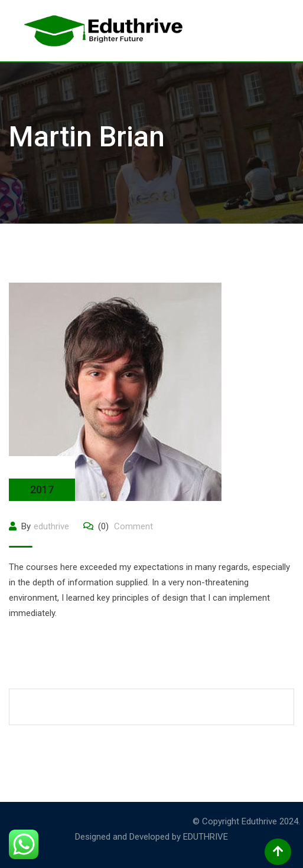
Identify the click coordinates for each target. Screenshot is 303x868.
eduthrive (51, 526)
